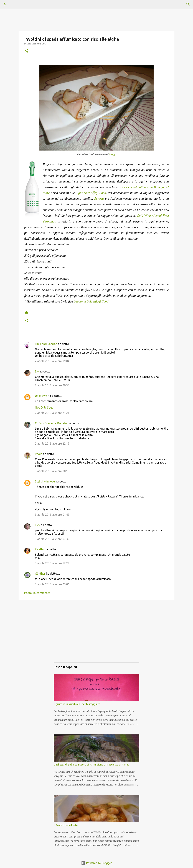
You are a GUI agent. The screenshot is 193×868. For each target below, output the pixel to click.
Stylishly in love (45, 481)
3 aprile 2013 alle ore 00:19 (52, 471)
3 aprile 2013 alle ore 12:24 (52, 563)
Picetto (40, 549)
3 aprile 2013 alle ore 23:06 (52, 584)
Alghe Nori (83, 193)
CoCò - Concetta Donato (51, 423)
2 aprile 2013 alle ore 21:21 (52, 413)
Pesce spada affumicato (138, 187)
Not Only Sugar (45, 407)
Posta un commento (37, 593)
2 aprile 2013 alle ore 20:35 (52, 385)
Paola (39, 454)
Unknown (41, 396)
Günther (40, 574)
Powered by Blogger (96, 863)
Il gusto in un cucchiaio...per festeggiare (77, 704)
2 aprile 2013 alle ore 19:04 (52, 361)
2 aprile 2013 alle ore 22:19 (52, 444)
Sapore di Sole (83, 301)
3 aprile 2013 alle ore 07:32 (52, 539)
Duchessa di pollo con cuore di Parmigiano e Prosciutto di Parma (92, 765)
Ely (37, 371)
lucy (38, 525)
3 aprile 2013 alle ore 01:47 (52, 515)
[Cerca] (15, 4)
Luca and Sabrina (46, 344)
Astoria (99, 199)
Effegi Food (98, 193)
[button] (26, 51)
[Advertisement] (96, 635)
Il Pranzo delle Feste (66, 825)
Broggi (112, 154)
